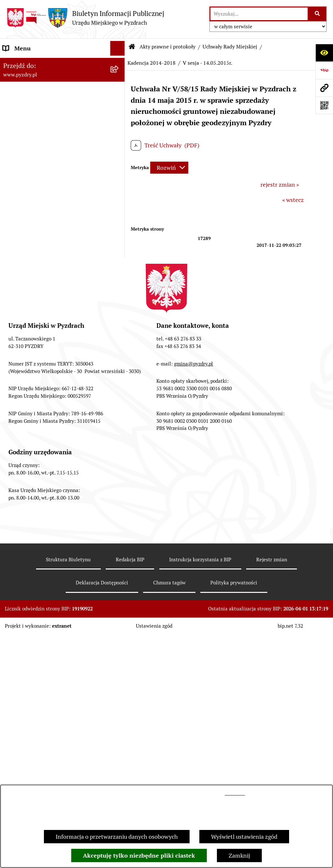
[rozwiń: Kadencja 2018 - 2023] (119, 153)
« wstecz (293, 200)
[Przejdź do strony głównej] (85, 18)
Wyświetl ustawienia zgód (244, 837)
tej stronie (235, 793)
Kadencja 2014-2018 (152, 63)
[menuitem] (62, 96)
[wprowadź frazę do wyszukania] (259, 14)
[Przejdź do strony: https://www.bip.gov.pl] (324, 70)
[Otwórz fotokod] (324, 105)
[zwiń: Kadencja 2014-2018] (119, 172)
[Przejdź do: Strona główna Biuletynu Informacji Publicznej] (132, 47)
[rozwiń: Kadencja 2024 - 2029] (119, 134)
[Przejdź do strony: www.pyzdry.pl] (324, 88)
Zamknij (239, 855)
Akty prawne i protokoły (167, 47)
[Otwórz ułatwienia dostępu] (324, 53)
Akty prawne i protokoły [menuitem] (34, 78)
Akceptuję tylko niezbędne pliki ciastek (139, 855)
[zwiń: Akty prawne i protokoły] (119, 78)
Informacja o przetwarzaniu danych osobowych (117, 837)
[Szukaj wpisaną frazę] (318, 14)
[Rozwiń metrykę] (169, 168)
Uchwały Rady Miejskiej (230, 47)
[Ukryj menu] (118, 48)
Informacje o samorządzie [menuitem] (36, 63)
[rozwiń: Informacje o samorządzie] (119, 63)
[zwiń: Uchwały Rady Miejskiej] (119, 115)
